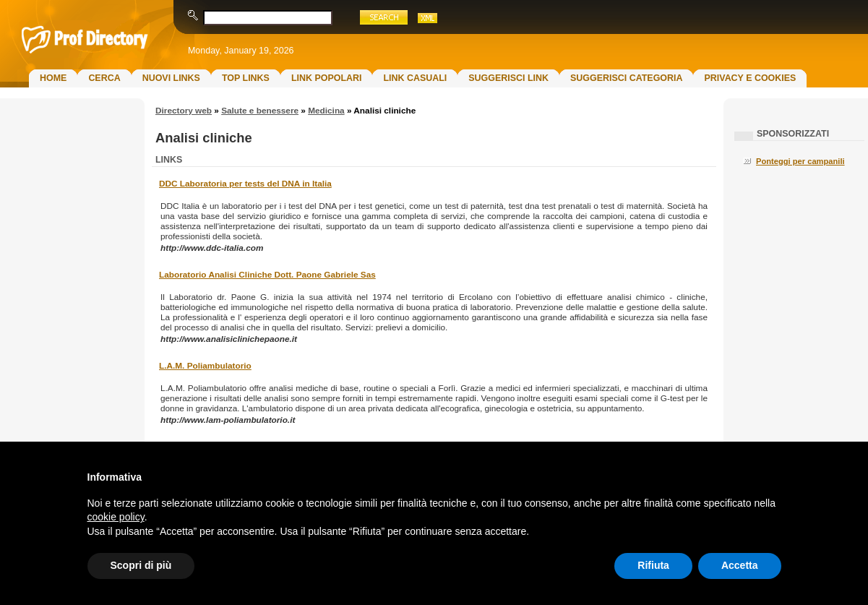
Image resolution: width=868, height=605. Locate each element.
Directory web (184, 111)
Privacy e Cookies (750, 78)
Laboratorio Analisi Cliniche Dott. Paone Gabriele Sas (267, 275)
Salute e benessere (260, 111)
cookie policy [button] (116, 517)
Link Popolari (327, 78)
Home (53, 78)
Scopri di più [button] (141, 565)
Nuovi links (171, 78)
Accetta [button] (740, 565)
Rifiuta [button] (653, 565)
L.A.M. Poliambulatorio (205, 366)
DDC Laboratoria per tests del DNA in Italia (245, 184)
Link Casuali (415, 78)
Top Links (246, 78)
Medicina (326, 111)
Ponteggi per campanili (800, 161)
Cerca (104, 78)
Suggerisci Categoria (626, 78)
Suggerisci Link (508, 78)
